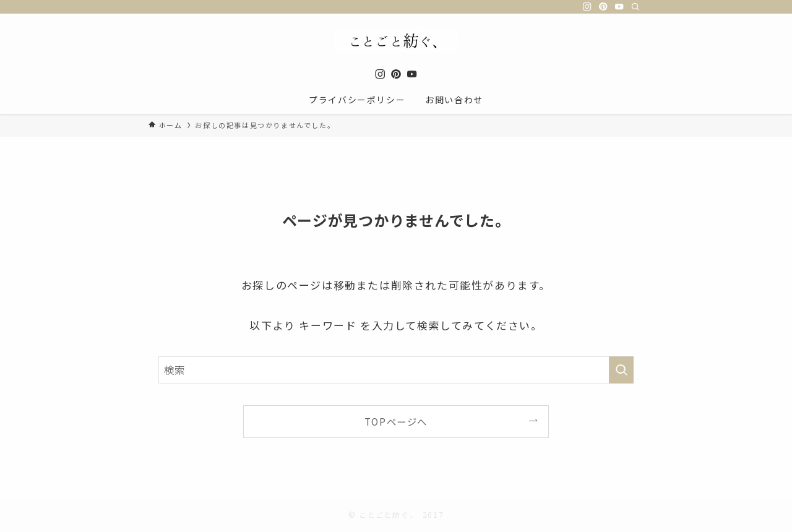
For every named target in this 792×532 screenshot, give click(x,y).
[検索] (635, 7)
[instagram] (587, 7)
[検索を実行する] (621, 370)
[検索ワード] (396, 370)
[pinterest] (603, 7)
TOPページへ (396, 421)
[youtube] (619, 7)
